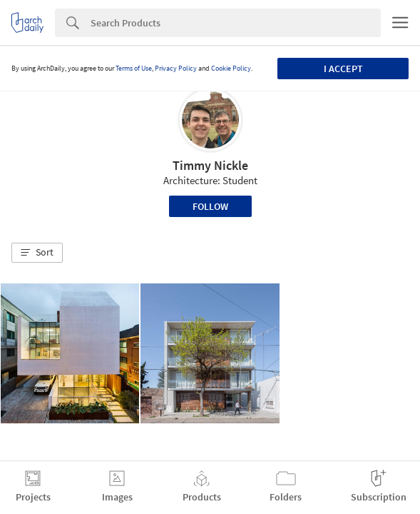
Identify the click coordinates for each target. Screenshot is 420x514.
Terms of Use (134, 68)
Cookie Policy (231, 68)
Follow (210, 206)
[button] (37, 253)
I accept (343, 69)
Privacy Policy (176, 68)
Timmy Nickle (210, 165)
